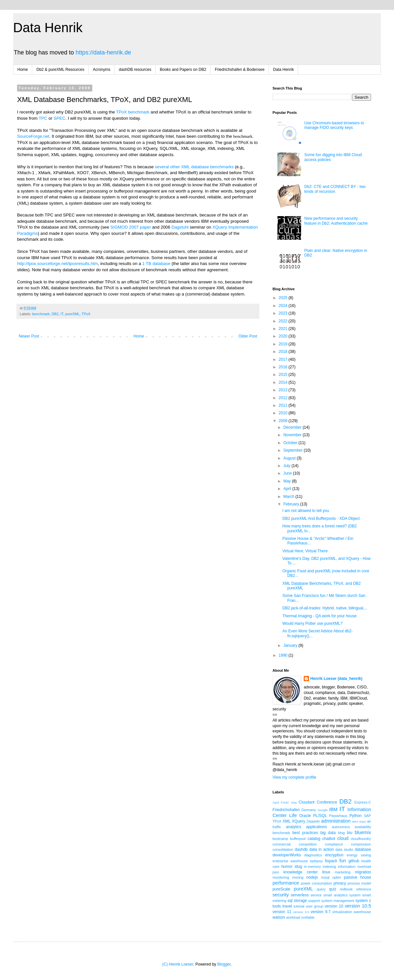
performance (286, 883)
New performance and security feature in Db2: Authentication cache (336, 221)
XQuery (299, 821)
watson (279, 917)
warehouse (362, 912)
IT (62, 314)
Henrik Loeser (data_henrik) (336, 679)
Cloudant (307, 802)
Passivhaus (338, 816)
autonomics (341, 827)
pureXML (73, 314)
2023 (284, 313)
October (291, 443)
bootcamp (280, 839)
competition (308, 844)
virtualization (342, 912)
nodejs (312, 877)
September (294, 450)
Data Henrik (48, 28)
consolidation (283, 849)
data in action (322, 849)
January (291, 645)
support (314, 901)
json (276, 872)
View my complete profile (294, 777)
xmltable (308, 917)
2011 (284, 405)
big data (328, 833)
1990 (284, 655)
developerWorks (287, 855)
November (293, 435)
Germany (309, 810)
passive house (357, 877)
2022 (284, 321)
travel (287, 906)
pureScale (281, 889)
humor (287, 867)
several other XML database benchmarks (194, 167)
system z (363, 901)
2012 (284, 398)
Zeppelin (313, 821)
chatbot (329, 839)
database (363, 849)
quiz (333, 889)
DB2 (55, 314)
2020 (284, 336)
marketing (343, 872)
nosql (325, 877)
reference (363, 889)
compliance (334, 844)
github (354, 861)
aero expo (359, 821)
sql (290, 901)
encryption (334, 855)
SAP (367, 816)
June (288, 473)
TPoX (86, 314)
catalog (314, 839)
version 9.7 (321, 912)
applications (316, 827)
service (316, 895)
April (288, 489)
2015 (284, 375)
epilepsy (317, 861)
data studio (344, 849)
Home (23, 70)
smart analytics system (342, 895)
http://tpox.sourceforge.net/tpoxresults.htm (57, 264)
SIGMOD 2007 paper (131, 227)
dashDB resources (135, 70)
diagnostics (313, 855)
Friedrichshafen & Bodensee (240, 70)
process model (359, 883)
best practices (305, 833)
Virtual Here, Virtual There (305, 551)
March (289, 497)
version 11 (282, 912)
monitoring (281, 877)
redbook (346, 889)
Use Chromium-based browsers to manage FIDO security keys (334, 125)
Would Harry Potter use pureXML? (312, 623)
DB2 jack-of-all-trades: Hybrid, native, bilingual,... (325, 608)
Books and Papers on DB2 (183, 70)
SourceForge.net (33, 136)
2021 (284, 329)
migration (363, 872)
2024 (284, 306)
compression (361, 844)
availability (363, 827)
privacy (340, 883)
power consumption (316, 883)
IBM (333, 809)
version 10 (334, 906)
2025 (284, 298)
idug (298, 867)
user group (314, 906)
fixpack (331, 861)
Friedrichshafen (286, 810)
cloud (343, 838)
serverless (300, 895)
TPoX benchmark (133, 112)
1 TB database (156, 264)
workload (293, 917)
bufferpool (298, 839)
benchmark (41, 314)
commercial (282, 844)
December (293, 427)
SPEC (59, 118)
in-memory (312, 867)
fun (343, 861)
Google (323, 810)
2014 (284, 382)
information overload (354, 867)
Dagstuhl (180, 227)
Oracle (305, 816)
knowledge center (300, 872)
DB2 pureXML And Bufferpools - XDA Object (321, 519)
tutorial (299, 906)
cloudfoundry (361, 839)
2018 (284, 352)
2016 (284, 367)
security (281, 895)
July (287, 466)
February (292, 504)
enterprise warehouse (290, 861)
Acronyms (102, 70)
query (321, 889)
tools (277, 906)
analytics (294, 827)
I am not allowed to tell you (306, 511)
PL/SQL (320, 816)
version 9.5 (301, 912)
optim (337, 877)
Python (355, 816)
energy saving (359, 855)
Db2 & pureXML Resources (60, 70)
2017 (284, 359)
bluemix (363, 832)
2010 (284, 413)
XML (286, 821)
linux (326, 872)
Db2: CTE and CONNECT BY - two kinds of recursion (335, 189)
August (290, 458)
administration (336, 821)
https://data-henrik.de (103, 52)
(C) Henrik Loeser (178, 964)
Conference (327, 802)
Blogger (224, 964)
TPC (43, 118)
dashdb (301, 849)
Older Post (248, 336)
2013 (284, 390)
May (288, 481)
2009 (284, 421)
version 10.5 (358, 906)
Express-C (363, 802)
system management (338, 901)
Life (293, 815)
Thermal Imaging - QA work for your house (319, 616)
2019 (284, 344)
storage (300, 901)
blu (350, 833)
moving (298, 877)
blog (341, 833)
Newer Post (29, 336)
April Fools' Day (285, 802)
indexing (329, 867)
